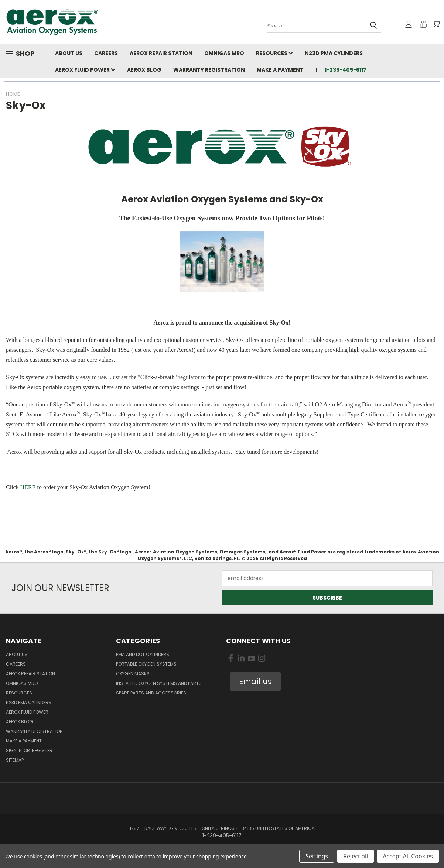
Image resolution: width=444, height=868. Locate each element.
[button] (255, 682)
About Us (69, 53)
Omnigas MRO (224, 53)
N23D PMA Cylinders (334, 53)
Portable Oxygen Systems (146, 664)
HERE (28, 487)
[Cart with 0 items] (436, 24)
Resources (274, 53)
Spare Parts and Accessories (151, 693)
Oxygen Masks (133, 674)
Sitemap (15, 760)
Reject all (356, 856)
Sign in (14, 750)
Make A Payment (280, 70)
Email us (255, 681)
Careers (106, 53)
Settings (317, 856)
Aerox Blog (144, 70)
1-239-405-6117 (346, 70)
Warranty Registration (209, 70)
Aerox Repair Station (161, 53)
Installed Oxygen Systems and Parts (159, 683)
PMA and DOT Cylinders (143, 654)
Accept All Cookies (408, 856)
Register (42, 750)
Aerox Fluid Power (85, 70)
